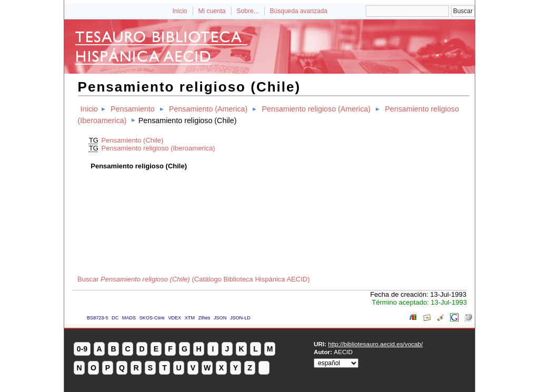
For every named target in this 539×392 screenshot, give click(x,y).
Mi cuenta (212, 11)
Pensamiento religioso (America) (316, 109)
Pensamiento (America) (208, 109)
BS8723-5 (97, 318)
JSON (220, 318)
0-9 (82, 349)
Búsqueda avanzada (299, 11)
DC (115, 318)
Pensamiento (132, 109)
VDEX (174, 318)
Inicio (179, 11)
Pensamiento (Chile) (133, 140)
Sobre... (248, 11)
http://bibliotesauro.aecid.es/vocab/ (375, 344)
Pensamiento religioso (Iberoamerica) (158, 148)
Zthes (204, 318)
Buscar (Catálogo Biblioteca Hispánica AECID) (194, 279)
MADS (129, 318)
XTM (190, 318)
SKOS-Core (152, 318)
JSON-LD (240, 318)
